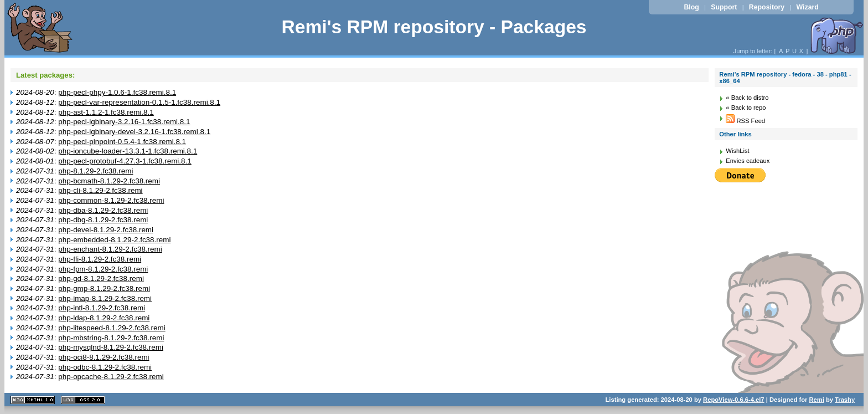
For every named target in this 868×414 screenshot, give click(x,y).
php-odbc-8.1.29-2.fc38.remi (105, 367)
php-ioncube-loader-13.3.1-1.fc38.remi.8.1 (128, 151)
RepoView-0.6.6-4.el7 (733, 400)
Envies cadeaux (748, 161)
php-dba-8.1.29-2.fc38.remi (103, 210)
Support (724, 7)
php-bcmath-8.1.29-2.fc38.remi (109, 181)
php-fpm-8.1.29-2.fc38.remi (103, 269)
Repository (767, 7)
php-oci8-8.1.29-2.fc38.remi (104, 357)
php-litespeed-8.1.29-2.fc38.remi (112, 328)
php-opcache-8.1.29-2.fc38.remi (111, 377)
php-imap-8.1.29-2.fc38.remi (105, 298)
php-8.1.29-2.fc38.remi (95, 171)
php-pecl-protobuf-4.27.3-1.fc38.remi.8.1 (125, 161)
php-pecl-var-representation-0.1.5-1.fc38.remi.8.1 (139, 102)
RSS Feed (745, 121)
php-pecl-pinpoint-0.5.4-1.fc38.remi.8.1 (122, 142)
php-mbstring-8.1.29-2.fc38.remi (111, 338)
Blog (691, 7)
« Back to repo (746, 108)
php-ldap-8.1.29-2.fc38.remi (104, 318)
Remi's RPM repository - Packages (434, 27)
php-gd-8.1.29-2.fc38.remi (101, 278)
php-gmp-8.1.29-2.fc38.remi (104, 288)
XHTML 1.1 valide (33, 400)
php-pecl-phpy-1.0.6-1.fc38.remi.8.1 (117, 92)
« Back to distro (747, 98)
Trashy (845, 400)
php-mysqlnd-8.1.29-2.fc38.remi (111, 347)
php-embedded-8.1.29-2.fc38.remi (114, 240)
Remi (816, 400)
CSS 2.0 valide (83, 400)
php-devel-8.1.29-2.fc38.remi (106, 230)
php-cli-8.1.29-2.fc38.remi (100, 190)
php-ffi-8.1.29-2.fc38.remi (100, 259)
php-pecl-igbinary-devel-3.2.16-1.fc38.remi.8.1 (134, 132)
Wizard (808, 7)
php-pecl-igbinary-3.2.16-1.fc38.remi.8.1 (124, 122)
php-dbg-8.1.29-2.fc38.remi (103, 220)
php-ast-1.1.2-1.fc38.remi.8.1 (106, 112)
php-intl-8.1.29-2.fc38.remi (102, 308)
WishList (737, 151)
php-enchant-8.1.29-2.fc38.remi (110, 249)
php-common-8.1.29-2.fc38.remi (111, 200)
